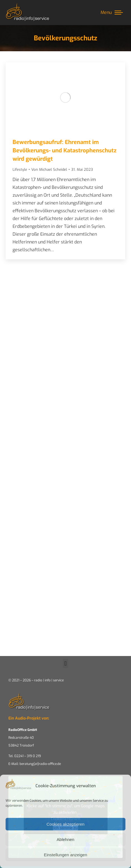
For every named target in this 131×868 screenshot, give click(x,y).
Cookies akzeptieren (66, 824)
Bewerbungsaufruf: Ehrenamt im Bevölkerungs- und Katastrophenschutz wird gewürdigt (65, 151)
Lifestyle (20, 170)
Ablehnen (65, 839)
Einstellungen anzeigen (65, 855)
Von (49, 170)
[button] (65, 663)
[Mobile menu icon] (112, 13)
